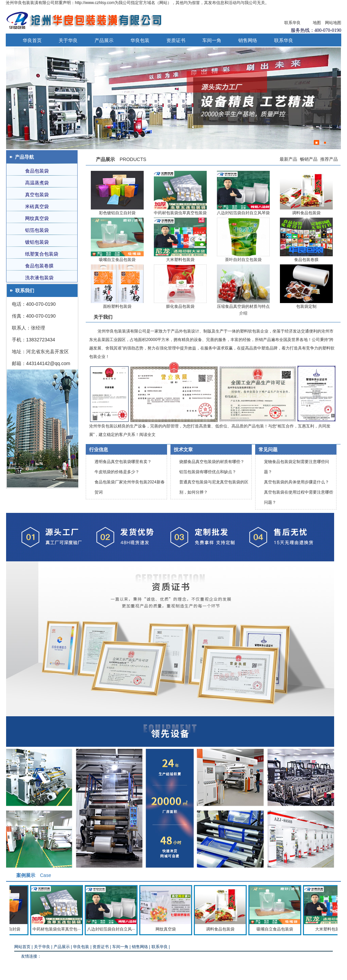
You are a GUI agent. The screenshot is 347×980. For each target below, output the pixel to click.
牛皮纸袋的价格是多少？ (117, 472)
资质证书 (176, 40)
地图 (317, 23)
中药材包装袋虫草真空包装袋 (180, 174)
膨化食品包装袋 (180, 268)
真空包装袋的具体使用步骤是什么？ (297, 482)
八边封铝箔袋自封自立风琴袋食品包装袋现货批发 (243, 174)
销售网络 (248, 40)
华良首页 (32, 40)
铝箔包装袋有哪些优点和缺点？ (208, 472)
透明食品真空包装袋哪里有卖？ (123, 462)
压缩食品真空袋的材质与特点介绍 (243, 268)
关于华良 (68, 40)
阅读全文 (147, 435)
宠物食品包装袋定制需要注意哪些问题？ (297, 467)
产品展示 (104, 40)
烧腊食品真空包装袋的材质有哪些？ (212, 462)
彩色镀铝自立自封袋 (117, 174)
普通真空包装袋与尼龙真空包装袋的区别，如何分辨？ (214, 487)
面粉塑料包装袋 (117, 268)
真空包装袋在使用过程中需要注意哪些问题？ (299, 497)
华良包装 (140, 40)
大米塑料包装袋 (180, 221)
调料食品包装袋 (306, 174)
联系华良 (292, 23)
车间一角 (212, 40)
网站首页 (22, 947)
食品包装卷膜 (306, 221)
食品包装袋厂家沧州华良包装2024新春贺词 (130, 487)
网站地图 (333, 23)
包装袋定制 (306, 268)
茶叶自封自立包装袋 (243, 221)
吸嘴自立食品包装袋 (117, 221)
